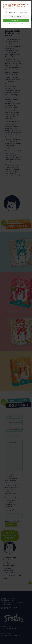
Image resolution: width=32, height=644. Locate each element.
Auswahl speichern (16, 17)
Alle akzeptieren (16, 20)
